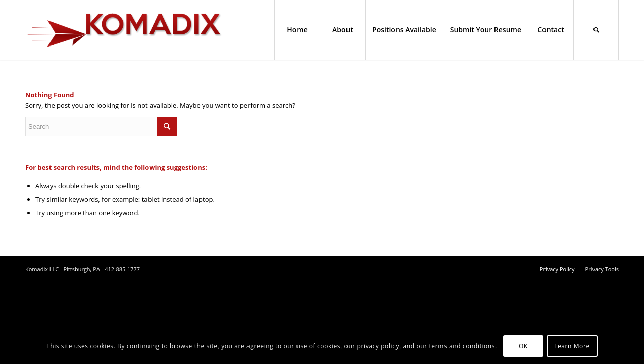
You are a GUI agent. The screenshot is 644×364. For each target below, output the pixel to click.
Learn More (572, 346)
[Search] (596, 30)
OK (523, 346)
